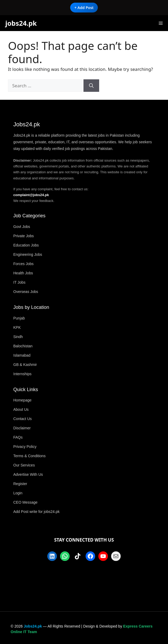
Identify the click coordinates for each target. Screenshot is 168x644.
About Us (21, 409)
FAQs (18, 437)
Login (18, 493)
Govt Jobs (22, 227)
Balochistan (23, 346)
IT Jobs (19, 282)
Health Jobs (23, 273)
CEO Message (25, 502)
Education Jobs (26, 245)
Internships (22, 374)
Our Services (24, 465)
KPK (17, 327)
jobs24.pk (21, 23)
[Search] (91, 86)
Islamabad (22, 355)
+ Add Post (84, 8)
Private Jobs (24, 236)
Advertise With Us (28, 474)
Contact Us (22, 419)
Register (20, 484)
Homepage (22, 400)
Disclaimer (22, 428)
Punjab (19, 318)
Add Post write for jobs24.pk (36, 512)
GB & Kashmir (25, 365)
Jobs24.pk (33, 626)
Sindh (18, 337)
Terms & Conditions (29, 456)
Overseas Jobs (26, 292)
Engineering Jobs (28, 254)
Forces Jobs (23, 264)
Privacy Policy (25, 447)
